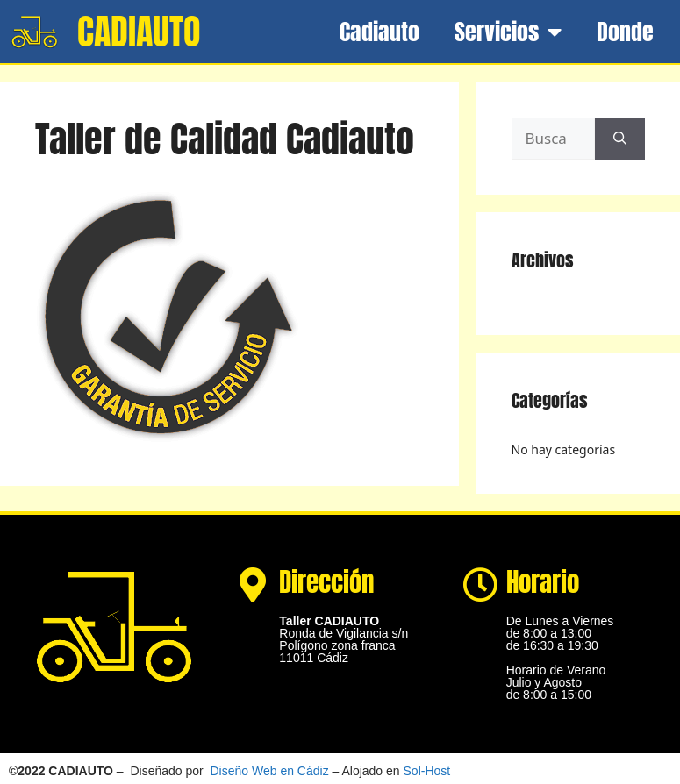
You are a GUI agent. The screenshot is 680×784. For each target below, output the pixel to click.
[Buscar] (620, 139)
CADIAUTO (139, 32)
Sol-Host (427, 771)
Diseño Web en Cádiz (270, 771)
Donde (625, 32)
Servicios (508, 32)
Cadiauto (379, 32)
